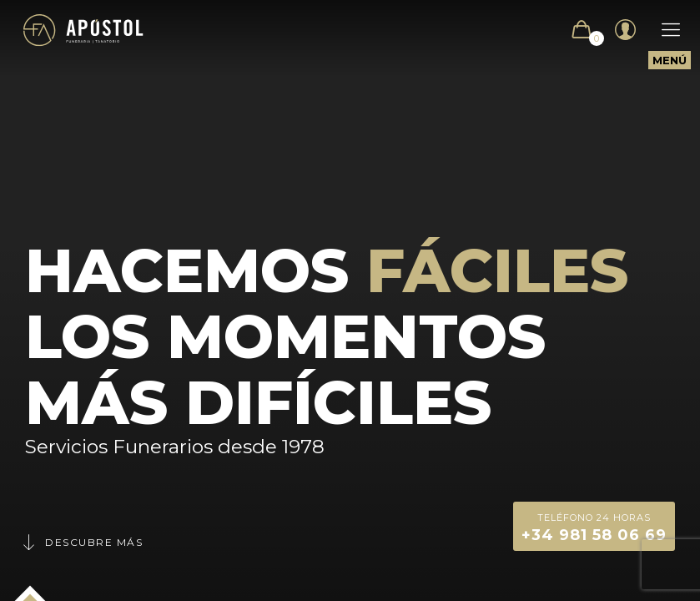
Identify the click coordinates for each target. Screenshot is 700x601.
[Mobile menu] (662, 30)
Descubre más (82, 542)
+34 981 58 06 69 (594, 526)
